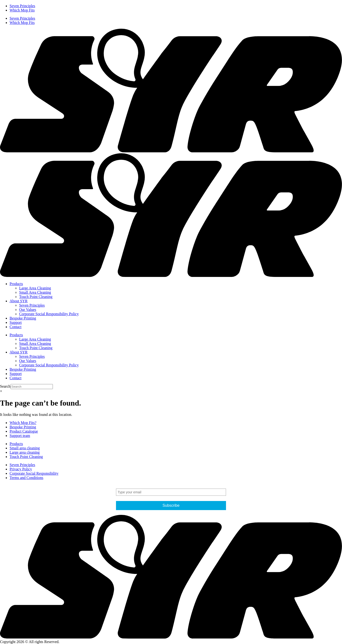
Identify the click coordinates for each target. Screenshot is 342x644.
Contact (16, 327)
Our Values (28, 310)
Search (5, 386)
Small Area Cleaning (35, 292)
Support (16, 322)
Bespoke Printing (23, 318)
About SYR (19, 301)
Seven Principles (22, 6)
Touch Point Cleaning (36, 297)
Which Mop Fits (22, 10)
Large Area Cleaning (35, 288)
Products (16, 284)
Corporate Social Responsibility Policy (49, 314)
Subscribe (171, 505)
